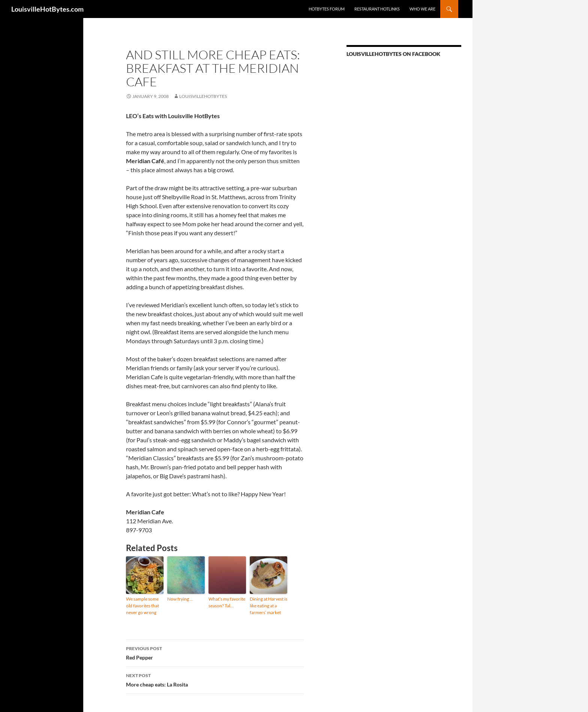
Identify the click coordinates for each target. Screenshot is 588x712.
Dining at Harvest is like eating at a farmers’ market (268, 606)
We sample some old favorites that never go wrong (142, 606)
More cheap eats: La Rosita (215, 679)
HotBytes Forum (327, 9)
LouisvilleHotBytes (203, 96)
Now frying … (180, 599)
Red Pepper (215, 652)
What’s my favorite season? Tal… (227, 602)
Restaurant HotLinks (377, 9)
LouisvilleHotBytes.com (47, 9)
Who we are (422, 9)
